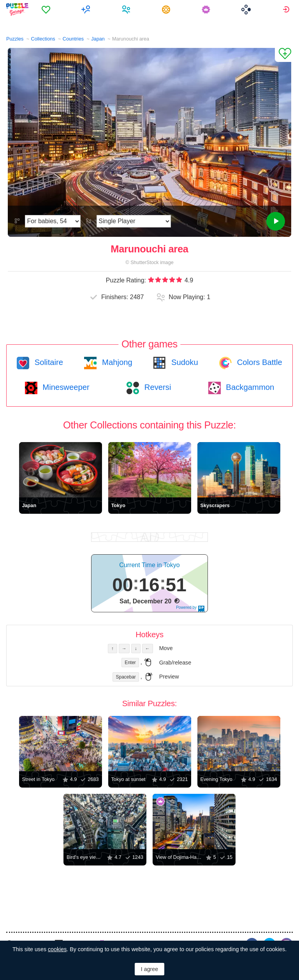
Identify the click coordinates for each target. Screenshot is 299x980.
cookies (57, 949)
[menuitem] (47, 9)
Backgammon (249, 387)
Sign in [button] (287, 9)
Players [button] (127, 9)
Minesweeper (65, 387)
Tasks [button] (167, 9)
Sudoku (183, 362)
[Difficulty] (53, 221)
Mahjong (116, 362)
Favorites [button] (47, 9)
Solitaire (48, 362)
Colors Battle (259, 362)
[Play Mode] (134, 221)
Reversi (157, 387)
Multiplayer (87, 9)
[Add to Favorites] (283, 55)
